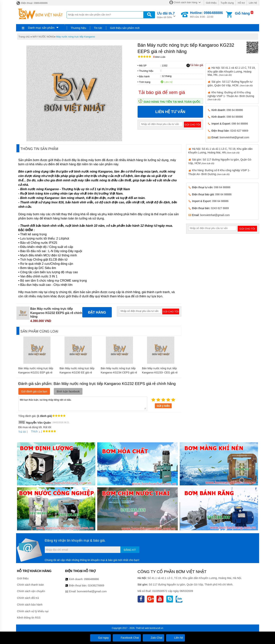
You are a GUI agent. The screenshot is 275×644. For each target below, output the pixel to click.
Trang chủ (24, 37)
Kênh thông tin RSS (29, 618)
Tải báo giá (195, 65)
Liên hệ (253, 3)
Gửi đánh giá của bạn (34, 391)
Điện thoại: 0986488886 (32, 3)
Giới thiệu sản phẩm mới (125, 28)
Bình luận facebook (68, 391)
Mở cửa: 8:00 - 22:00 (206, 15)
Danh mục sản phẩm (41, 28)
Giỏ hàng (242, 13)
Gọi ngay (100, 638)
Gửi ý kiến (163, 406)
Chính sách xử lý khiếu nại (33, 611)
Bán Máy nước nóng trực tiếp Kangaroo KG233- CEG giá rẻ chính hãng (160, 373)
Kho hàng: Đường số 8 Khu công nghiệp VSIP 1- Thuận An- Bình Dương (231, 96)
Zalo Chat (154, 638)
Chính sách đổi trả (28, 598)
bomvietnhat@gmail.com (234, 137)
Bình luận (159, 57)
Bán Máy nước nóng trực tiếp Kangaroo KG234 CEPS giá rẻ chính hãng (119, 373)
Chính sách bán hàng (185, 2)
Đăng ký (130, 550)
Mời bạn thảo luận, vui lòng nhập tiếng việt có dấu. (83, 404)
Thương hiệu (78, 28)
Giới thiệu (211, 3)
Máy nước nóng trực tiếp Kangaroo (76, 37)
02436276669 (96, 585)
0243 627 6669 (239, 131)
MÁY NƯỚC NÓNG (43, 37)
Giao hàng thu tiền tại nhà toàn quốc (172, 102)
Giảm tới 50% (166, 15)
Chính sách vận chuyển (31, 591)
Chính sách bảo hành (30, 605)
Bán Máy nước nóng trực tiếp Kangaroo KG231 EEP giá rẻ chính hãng (36, 373)
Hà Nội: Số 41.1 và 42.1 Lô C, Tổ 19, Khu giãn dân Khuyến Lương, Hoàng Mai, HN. (232, 71)
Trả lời (22, 432)
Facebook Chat (127, 638)
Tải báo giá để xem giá (162, 92)
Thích (33, 431)
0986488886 (91, 579)
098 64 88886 (235, 110)
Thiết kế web (142, 628)
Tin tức (98, 28)
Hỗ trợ (241, 3)
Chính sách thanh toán (31, 585)
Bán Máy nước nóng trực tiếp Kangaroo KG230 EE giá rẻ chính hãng (77, 373)
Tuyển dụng (227, 3)
